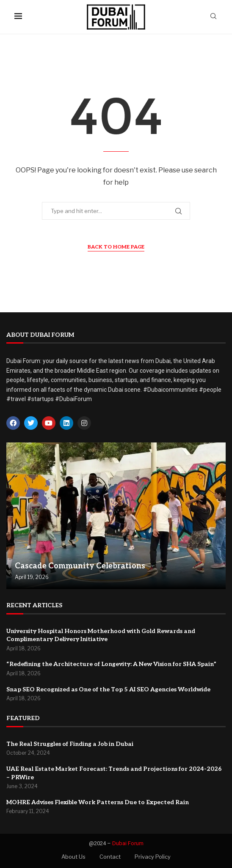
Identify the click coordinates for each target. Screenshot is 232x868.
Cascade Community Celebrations (80, 566)
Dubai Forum (128, 843)
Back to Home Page (116, 247)
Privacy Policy (153, 857)
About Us (73, 857)
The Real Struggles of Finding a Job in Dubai (70, 744)
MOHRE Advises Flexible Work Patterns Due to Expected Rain (98, 802)
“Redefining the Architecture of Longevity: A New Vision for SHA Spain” (111, 664)
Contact (110, 857)
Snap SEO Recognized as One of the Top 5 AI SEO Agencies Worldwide (108, 689)
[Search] (213, 17)
